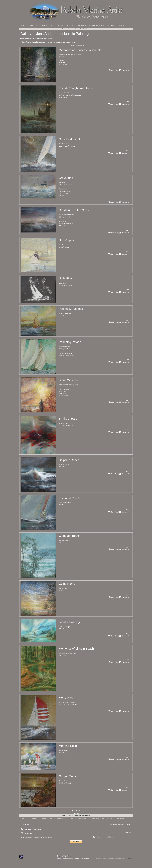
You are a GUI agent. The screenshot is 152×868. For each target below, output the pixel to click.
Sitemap (128, 832)
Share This (113, 71)
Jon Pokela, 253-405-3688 (31, 829)
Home (129, 829)
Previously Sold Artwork (82, 29)
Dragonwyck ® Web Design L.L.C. (81, 858)
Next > (78, 813)
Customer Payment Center (104, 837)
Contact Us (124, 71)
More (128, 68)
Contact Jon (27, 833)
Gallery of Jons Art (68, 29)
